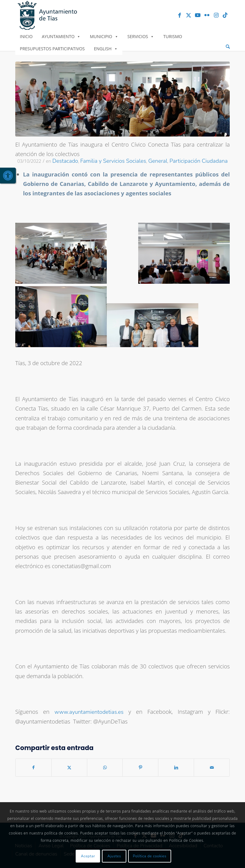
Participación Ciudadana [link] (199, 161)
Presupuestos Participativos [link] (52, 49)
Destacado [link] (65, 161)
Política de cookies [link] (150, 856)
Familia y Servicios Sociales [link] (113, 161)
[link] (8, 176)
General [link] (158, 161)
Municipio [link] (104, 36)
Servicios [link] (141, 36)
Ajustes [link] (114, 856)
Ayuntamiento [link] (61, 36)
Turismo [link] (173, 36)
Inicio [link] (26, 36)
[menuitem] (228, 47)
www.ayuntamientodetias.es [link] (89, 712)
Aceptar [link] (88, 856)
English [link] (106, 49)
